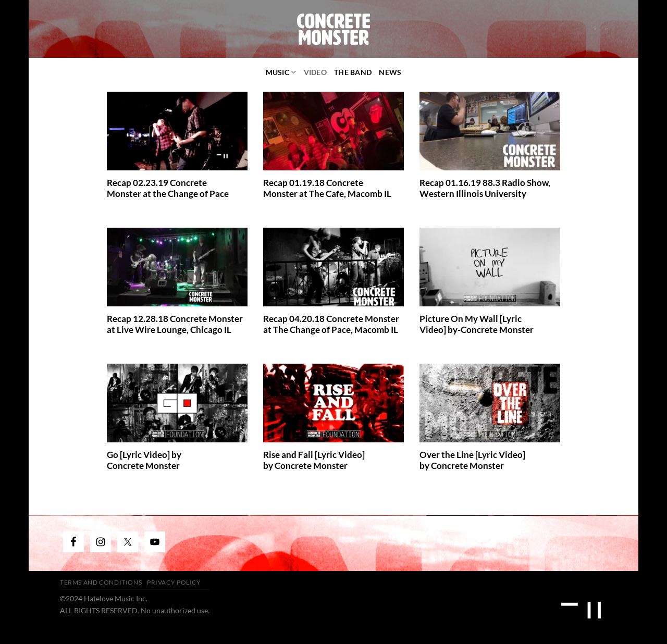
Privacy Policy (174, 582)
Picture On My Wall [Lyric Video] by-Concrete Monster (477, 325)
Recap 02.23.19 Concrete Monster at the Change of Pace (168, 189)
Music (281, 72)
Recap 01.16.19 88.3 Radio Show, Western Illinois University (485, 189)
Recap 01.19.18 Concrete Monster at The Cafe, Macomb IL (327, 189)
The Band (353, 72)
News (390, 72)
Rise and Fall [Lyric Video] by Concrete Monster (314, 461)
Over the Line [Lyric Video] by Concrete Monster (472, 461)
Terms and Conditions (101, 582)
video (315, 72)
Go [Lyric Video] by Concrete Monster (144, 461)
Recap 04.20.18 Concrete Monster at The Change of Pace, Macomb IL (331, 325)
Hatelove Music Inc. (116, 598)
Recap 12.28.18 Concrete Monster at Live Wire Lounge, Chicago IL (175, 325)
